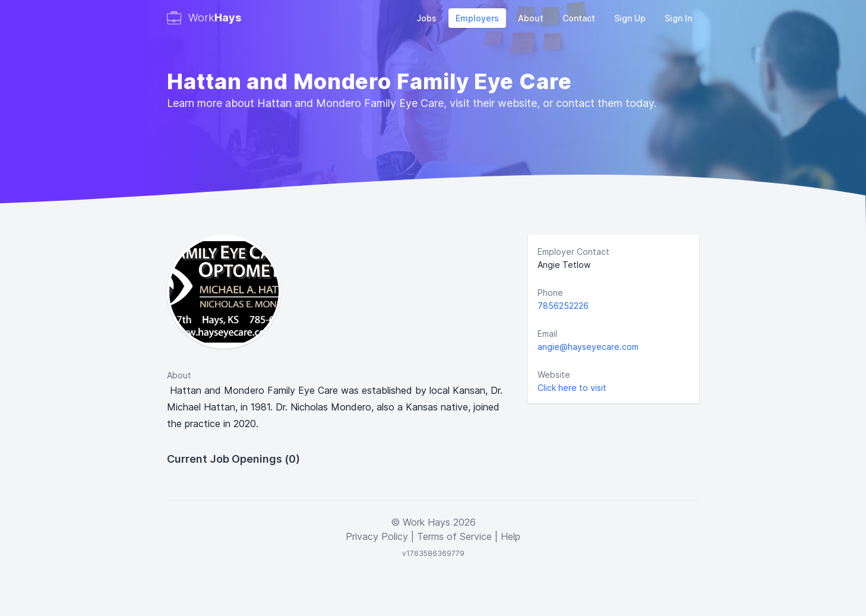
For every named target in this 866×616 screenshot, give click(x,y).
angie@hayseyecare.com (588, 347)
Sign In (678, 18)
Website (554, 375)
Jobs (426, 18)
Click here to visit (572, 388)
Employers (477, 18)
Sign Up (630, 18)
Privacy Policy (377, 536)
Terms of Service (454, 536)
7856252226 (563, 306)
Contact (579, 18)
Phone (550, 293)
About (531, 18)
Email (547, 334)
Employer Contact (573, 252)
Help (511, 536)
